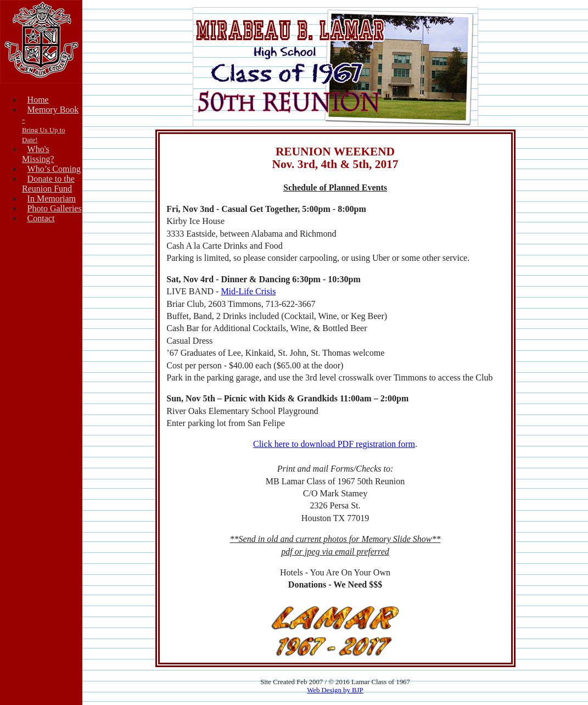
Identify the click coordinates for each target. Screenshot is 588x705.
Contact (41, 218)
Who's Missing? (38, 154)
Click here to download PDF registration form (334, 444)
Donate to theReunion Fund (48, 184)
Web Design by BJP (335, 690)
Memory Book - (50, 124)
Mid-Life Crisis (248, 291)
